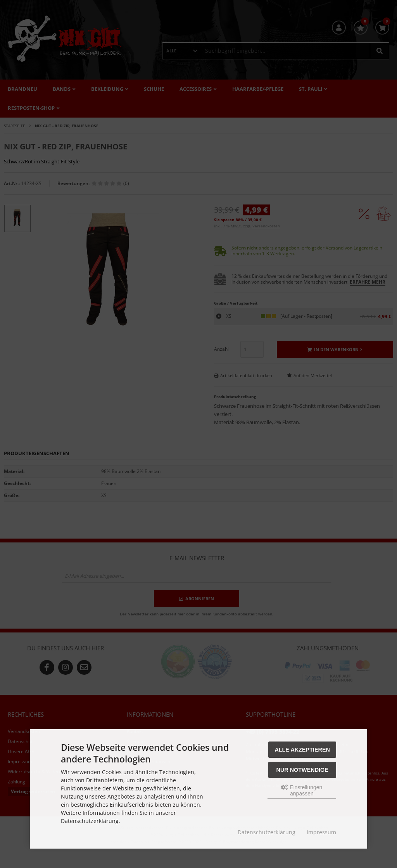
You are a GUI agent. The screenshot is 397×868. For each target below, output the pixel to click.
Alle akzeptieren (302, 750)
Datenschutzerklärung (267, 832)
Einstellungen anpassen (302, 790)
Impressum (321, 832)
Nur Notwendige (302, 770)
